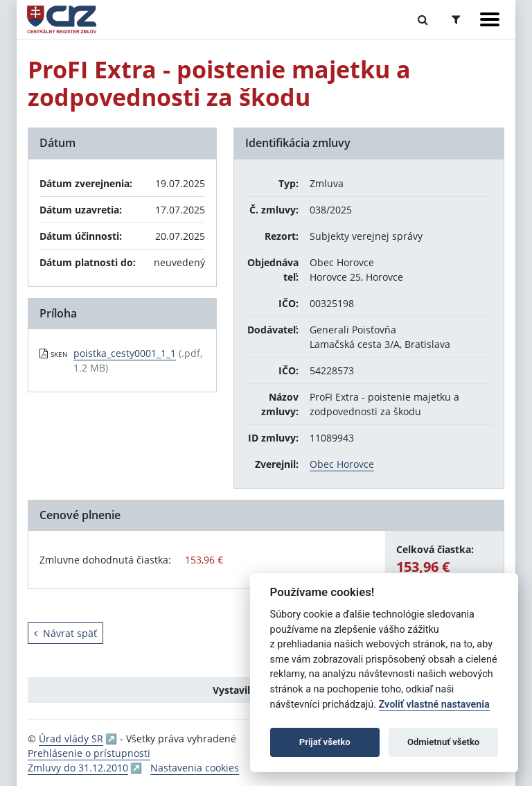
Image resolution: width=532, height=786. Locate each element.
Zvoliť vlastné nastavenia (434, 705)
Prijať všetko (325, 742)
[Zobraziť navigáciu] (490, 19)
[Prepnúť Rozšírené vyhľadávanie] (456, 19)
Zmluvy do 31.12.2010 (78, 768)
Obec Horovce (342, 464)
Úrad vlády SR (71, 739)
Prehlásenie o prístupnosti (89, 753)
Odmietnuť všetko (443, 742)
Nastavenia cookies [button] (195, 768)
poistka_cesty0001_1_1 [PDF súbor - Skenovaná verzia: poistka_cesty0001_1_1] (125, 353)
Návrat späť (65, 633)
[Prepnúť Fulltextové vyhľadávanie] (423, 19)
